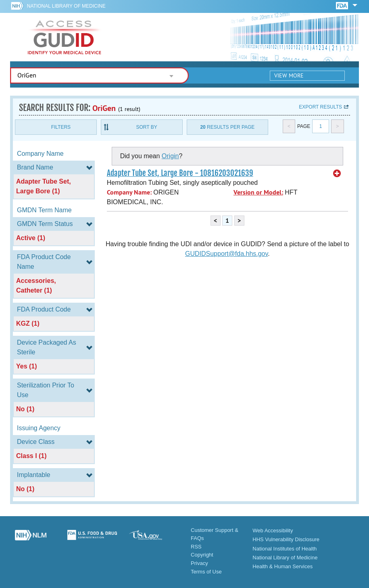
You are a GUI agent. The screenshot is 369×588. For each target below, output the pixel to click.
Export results (320, 107)
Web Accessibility (273, 530)
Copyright (202, 555)
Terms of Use (206, 572)
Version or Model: (258, 192)
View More (289, 75)
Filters (61, 127)
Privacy (199, 563)
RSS (196, 547)
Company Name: (129, 192)
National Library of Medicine (66, 6)
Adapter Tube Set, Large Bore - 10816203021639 (180, 173)
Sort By (147, 127)
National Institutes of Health (285, 549)
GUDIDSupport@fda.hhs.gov (226, 254)
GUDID (65, 37)
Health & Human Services (282, 566)
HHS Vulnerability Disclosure (286, 539)
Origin (170, 156)
